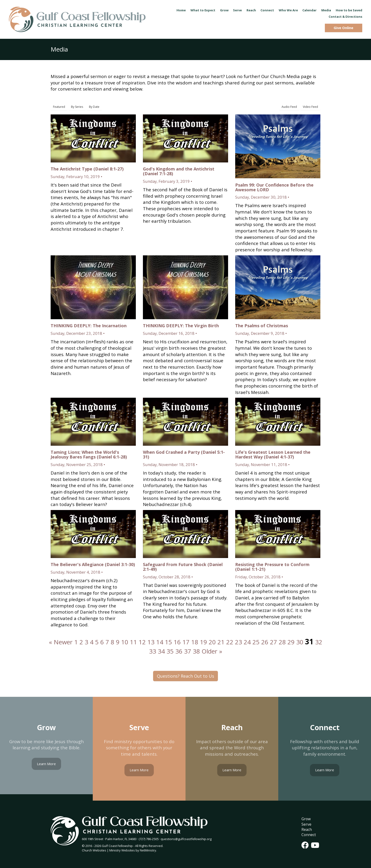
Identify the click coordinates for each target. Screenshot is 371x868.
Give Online (343, 28)
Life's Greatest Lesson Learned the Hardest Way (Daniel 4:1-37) (273, 454)
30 (300, 642)
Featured (59, 107)
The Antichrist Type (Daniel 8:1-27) (87, 169)
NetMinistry (148, 850)
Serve (237, 10)
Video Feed (310, 107)
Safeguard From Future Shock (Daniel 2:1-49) (183, 567)
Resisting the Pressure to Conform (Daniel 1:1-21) (272, 567)
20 (212, 642)
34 (161, 651)
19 (203, 642)
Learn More (46, 764)
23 (238, 642)
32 (319, 642)
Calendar (309, 10)
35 (170, 651)
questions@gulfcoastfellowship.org (186, 839)
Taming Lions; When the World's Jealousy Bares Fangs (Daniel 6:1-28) (89, 454)
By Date (94, 107)
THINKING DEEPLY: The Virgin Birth (181, 326)
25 (256, 642)
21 (221, 642)
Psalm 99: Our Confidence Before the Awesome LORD (274, 187)
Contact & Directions (345, 17)
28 (282, 642)
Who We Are (288, 10)
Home (181, 10)
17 (186, 642)
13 (151, 642)
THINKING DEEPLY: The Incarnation (89, 326)
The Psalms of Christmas (262, 326)
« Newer (61, 642)
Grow (224, 10)
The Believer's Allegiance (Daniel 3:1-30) (93, 564)
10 (125, 642)
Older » (212, 651)
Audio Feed (289, 107)
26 (265, 642)
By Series (77, 107)
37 (188, 651)
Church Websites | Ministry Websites (109, 850)
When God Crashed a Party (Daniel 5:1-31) (184, 454)
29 (291, 642)
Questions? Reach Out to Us (185, 676)
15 (168, 642)
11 (133, 642)
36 (179, 651)
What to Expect (203, 10)
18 (195, 642)
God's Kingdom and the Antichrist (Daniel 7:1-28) (179, 171)
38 (196, 651)
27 (274, 642)
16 (177, 642)
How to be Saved (349, 10)
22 (230, 642)
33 (153, 651)
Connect (267, 10)
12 (142, 642)
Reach (251, 10)
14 (160, 642)
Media (326, 10)
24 (247, 642)
